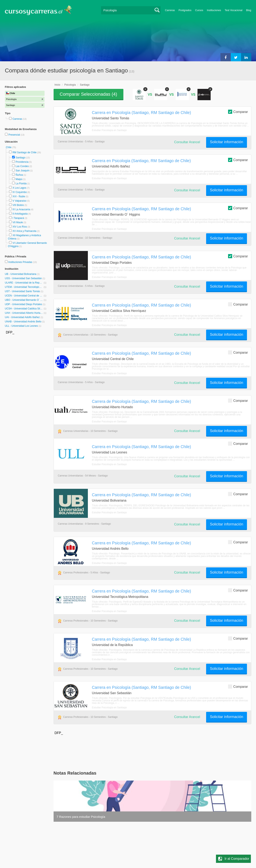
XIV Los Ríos (20, 227)
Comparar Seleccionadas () (88, 94)
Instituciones (214, 10)
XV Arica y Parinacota (24, 231)
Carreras (170, 10)
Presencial (14, 135)
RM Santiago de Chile (25, 152)
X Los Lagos (19, 188)
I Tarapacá (18, 218)
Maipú (19, 179)
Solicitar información (226, 142)
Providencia (22, 162)
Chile (9, 147)
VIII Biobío (18, 205)
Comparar (238, 112)
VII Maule (18, 222)
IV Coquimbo (20, 192)
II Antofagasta (20, 214)
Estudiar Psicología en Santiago (109, 130)
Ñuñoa (19, 175)
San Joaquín (22, 171)
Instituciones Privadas (22, 262)
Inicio (57, 85)
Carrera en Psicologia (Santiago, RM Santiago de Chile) (141, 161)
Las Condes (22, 166)
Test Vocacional (234, 10)
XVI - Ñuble (19, 196)
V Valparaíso (20, 201)
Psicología (70, 85)
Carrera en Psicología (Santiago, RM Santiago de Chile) (142, 113)
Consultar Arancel (187, 142)
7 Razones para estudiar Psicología (81, 817)
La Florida (21, 184)
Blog (249, 10)
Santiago (20, 158)
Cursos (199, 10)
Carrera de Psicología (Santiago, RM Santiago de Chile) (142, 401)
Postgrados (185, 10)
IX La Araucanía (21, 209)
